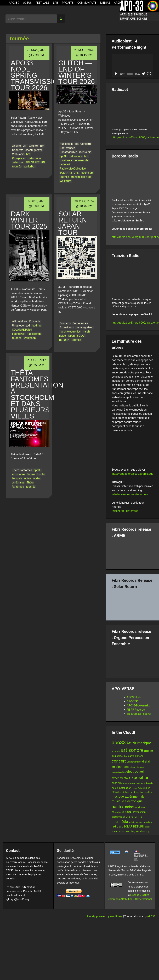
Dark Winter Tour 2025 (29, 220)
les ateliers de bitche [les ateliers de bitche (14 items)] (129, 792)
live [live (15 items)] (142, 792)
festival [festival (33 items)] (117, 783)
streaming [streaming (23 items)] (129, 831)
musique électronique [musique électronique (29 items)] (127, 801)
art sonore (76, 156)
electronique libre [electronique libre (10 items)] (119, 772)
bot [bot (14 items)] (126, 756)
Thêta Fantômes (22, 470)
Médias (105, 3)
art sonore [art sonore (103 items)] (132, 750)
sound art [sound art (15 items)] (117, 831)
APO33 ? (14, 3)
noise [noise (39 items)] (129, 807)
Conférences (67, 148)
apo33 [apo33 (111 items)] (119, 743)
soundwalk (19, 334)
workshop (30, 338)
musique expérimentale (74, 160)
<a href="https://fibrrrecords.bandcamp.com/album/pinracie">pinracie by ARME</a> (132, 552)
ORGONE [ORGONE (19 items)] (127, 812)
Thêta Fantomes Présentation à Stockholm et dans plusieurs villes (37, 394)
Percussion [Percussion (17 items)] (139, 812)
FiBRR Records (136, 710)
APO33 (151, 916)
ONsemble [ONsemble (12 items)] (116, 812)
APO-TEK (132, 701)
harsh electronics (70, 332)
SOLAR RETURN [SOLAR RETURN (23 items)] (134, 826)
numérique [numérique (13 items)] (140, 807)
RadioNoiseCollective (73, 169)
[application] (132, 66)
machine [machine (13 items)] (148, 792)
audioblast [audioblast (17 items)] (118, 756)
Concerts (18, 150)
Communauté (87, 3)
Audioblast (66, 144)
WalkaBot (30, 167)
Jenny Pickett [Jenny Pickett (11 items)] (138, 788)
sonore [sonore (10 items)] (148, 827)
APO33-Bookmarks (138, 706)
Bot (42, 146)
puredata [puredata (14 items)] (147, 822)
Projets (68, 3)
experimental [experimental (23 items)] (120, 778)
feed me (37, 326)
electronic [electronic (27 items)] (123, 767)
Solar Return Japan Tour (73, 223)
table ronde (35, 334)
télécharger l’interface (125, 511)
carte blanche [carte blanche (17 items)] (136, 756)
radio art (65, 164)
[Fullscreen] (149, 74)
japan (71, 336)
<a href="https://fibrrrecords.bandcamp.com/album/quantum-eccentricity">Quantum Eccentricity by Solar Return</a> (132, 603)
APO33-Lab (134, 697)
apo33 (63, 156)
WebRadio (18, 154)
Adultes (17, 146)
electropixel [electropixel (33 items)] (135, 772)
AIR (25, 146)
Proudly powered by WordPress (105, 916)
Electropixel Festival (139, 714)
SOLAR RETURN (35, 162)
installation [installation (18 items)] (125, 788)
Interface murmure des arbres (130, 494)
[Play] (116, 74)
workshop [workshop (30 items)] (143, 831)
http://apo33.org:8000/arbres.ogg (133, 474)
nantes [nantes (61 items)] (118, 807)
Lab (56, 3)
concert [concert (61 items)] (119, 761)
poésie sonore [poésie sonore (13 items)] (135, 822)
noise (28, 478)
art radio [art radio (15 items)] (116, 751)
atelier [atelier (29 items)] (149, 751)
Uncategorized (34, 150)
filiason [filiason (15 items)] (127, 783)
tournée (17, 167)
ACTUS (27, 3)
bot (28, 154)
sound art (87, 173)
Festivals (42, 3)
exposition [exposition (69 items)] (139, 777)
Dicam (31, 474)
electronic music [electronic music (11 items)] (137, 767)
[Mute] (144, 74)
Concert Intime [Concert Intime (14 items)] (134, 762)
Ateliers (34, 146)
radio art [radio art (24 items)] (117, 826)
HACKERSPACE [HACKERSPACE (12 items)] (139, 784)
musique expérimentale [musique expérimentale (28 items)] (128, 796)
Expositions (67, 327)
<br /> (132, 109)
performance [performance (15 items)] (118, 817)
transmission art (81, 177)
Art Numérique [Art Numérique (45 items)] (139, 743)
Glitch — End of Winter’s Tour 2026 (76, 72)
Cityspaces (19, 158)
